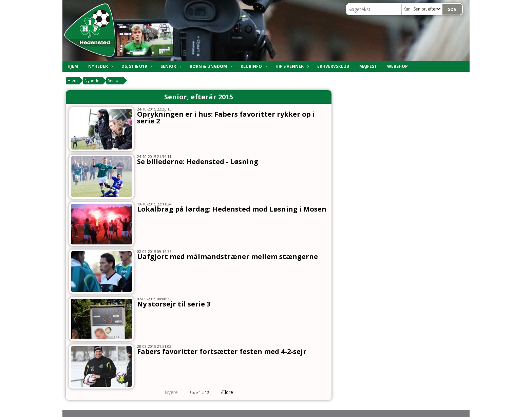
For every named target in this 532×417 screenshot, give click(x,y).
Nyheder (100, 66)
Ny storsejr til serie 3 (174, 304)
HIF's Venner (291, 66)
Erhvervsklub (333, 66)
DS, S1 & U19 (136, 66)
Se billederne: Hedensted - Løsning (198, 162)
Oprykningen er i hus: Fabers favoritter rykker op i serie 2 (226, 117)
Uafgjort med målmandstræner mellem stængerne (227, 256)
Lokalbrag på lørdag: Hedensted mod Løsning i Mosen (232, 209)
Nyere (167, 392)
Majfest (368, 66)
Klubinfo (253, 66)
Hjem (73, 66)
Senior (170, 66)
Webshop (397, 66)
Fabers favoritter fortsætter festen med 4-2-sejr (222, 351)
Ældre (232, 392)
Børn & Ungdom (210, 66)
